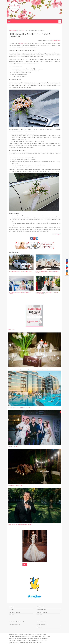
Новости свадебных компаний (16, 622)
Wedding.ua (58, 234)
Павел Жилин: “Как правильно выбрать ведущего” (21, 524)
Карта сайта (39, 615)
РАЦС (52, 171)
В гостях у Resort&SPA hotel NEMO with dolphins (20, 408)
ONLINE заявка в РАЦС (42, 624)
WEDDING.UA (12, 607)
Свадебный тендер (41, 622)
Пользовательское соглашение (35, 642)
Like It (25, 564)
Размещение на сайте (14, 612)
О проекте (12, 609)
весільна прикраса (24, 43)
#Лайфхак (39, 627)
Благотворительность (14, 624)
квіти (17, 55)
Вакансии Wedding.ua (42, 612)
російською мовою (56, 40)
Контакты (11, 615)
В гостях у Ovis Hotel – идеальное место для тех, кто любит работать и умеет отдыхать (29, 369)
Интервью (12, 329)
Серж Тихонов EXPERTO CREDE (16, 485)
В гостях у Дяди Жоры (14, 447)
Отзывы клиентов (41, 607)
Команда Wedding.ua (42, 609)
